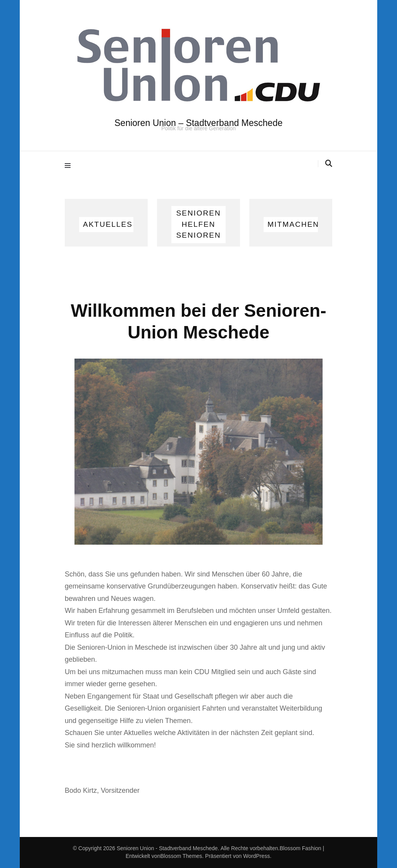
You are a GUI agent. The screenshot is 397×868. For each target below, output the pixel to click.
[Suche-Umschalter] (329, 164)
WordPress (256, 856)
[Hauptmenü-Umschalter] (70, 165)
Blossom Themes (181, 856)
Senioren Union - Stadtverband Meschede (167, 848)
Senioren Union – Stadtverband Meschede (198, 123)
